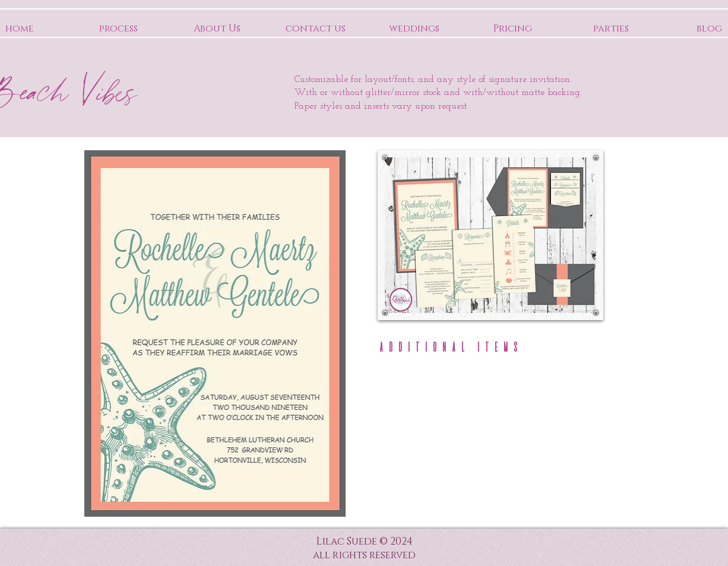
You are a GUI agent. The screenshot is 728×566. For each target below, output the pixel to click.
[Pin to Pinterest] (577, 167)
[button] (410, 402)
